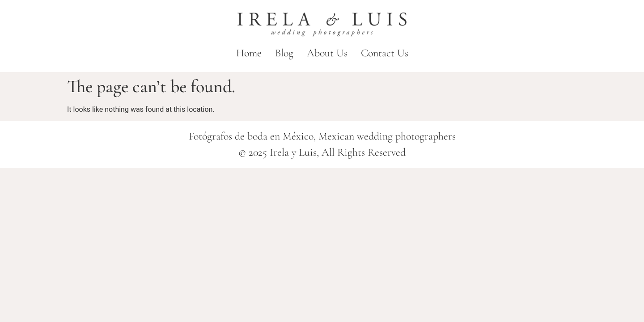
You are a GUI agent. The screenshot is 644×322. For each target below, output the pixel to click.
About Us (327, 53)
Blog (284, 53)
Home (249, 53)
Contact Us (385, 53)
